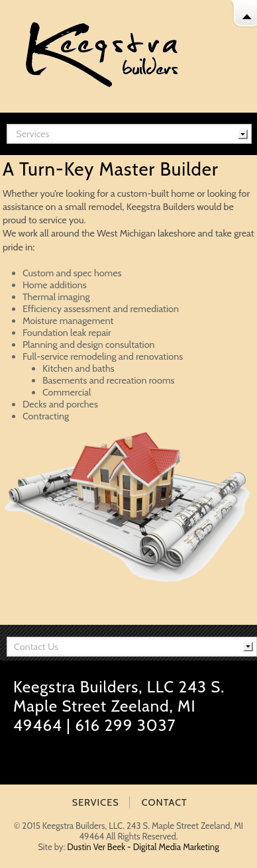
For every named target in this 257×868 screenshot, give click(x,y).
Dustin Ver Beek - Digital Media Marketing (143, 847)
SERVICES (96, 802)
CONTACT (165, 802)
